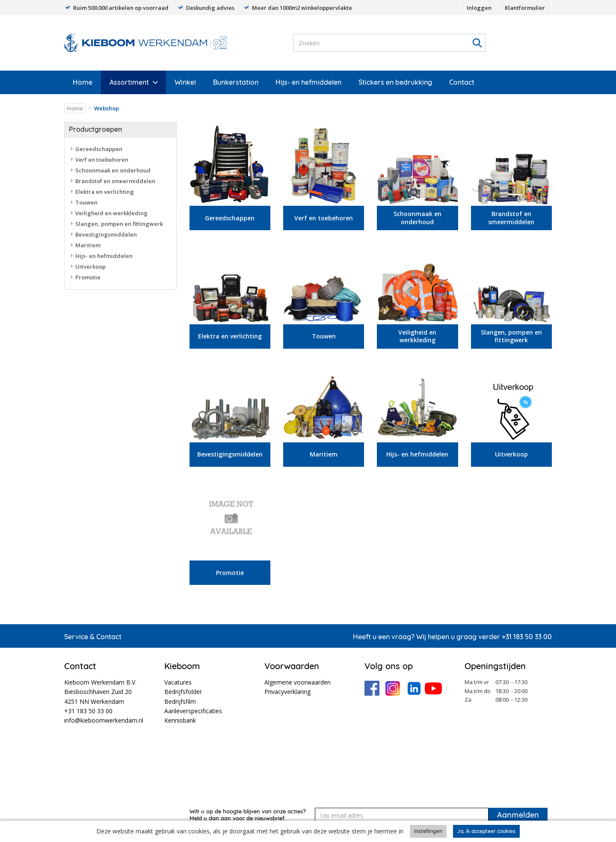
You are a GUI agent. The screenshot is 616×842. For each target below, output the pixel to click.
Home (83, 82)
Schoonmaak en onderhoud (113, 170)
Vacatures (178, 682)
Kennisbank (180, 720)
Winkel (185, 82)
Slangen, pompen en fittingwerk (119, 224)
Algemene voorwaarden (298, 682)
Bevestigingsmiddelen (106, 234)
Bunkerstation (236, 82)
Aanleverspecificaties (193, 711)
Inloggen (479, 8)
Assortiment (129, 82)
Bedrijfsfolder (183, 692)
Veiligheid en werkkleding (111, 213)
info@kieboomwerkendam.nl (104, 720)
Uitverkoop (90, 267)
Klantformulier (525, 8)
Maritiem (88, 245)
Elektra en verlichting (105, 192)
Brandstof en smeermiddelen (115, 181)
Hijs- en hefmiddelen (308, 82)
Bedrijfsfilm (180, 701)
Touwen (86, 202)
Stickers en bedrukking (395, 82)
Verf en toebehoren (102, 160)
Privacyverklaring (287, 692)
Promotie (88, 277)
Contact (462, 82)
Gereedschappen (99, 149)
